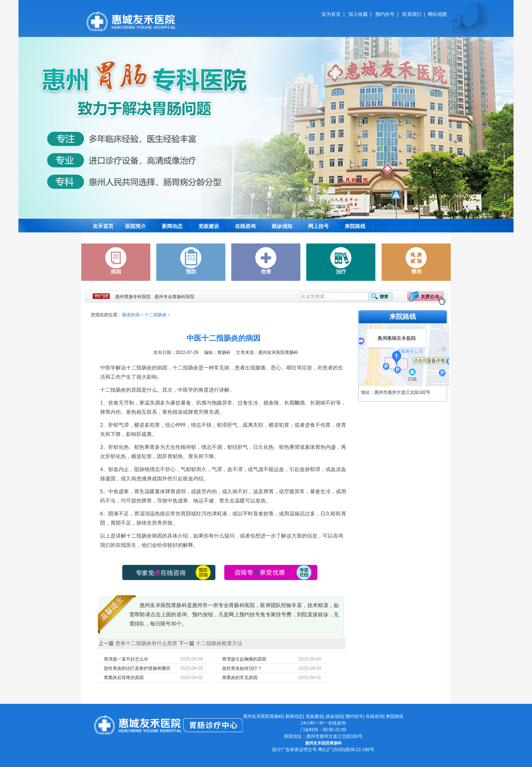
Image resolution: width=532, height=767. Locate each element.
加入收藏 (358, 14)
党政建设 (209, 226)
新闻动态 (172, 226)
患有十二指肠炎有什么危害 (146, 643)
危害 (266, 261)
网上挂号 (318, 226)
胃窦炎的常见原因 (240, 678)
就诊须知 (282, 226)
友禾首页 (103, 226)
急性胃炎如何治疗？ (242, 668)
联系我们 (412, 14)
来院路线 (355, 226)
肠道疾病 (131, 315)
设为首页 (331, 14)
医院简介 (136, 226)
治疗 (341, 261)
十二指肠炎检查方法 (219, 643)
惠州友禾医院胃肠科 (263, 716)
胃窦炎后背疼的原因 (124, 678)
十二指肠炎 (156, 315)
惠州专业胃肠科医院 (174, 297)
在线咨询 (245, 226)
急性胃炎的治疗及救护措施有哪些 (137, 668)
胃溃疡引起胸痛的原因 (244, 659)
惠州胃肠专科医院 (133, 297)
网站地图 (437, 14)
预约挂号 (385, 14)
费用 (416, 261)
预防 (191, 261)
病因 (116, 261)
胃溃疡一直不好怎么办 (126, 659)
